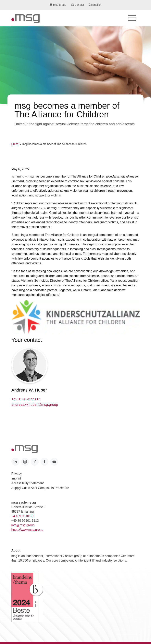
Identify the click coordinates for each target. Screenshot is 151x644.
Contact (78, 5)
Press (15, 144)
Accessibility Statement (28, 483)
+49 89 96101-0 (23, 516)
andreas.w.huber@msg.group (35, 405)
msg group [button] (58, 6)
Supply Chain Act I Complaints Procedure (40, 488)
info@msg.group (23, 525)
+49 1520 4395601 (26, 399)
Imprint (16, 478)
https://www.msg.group (27, 530)
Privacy (17, 474)
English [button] (95, 6)
